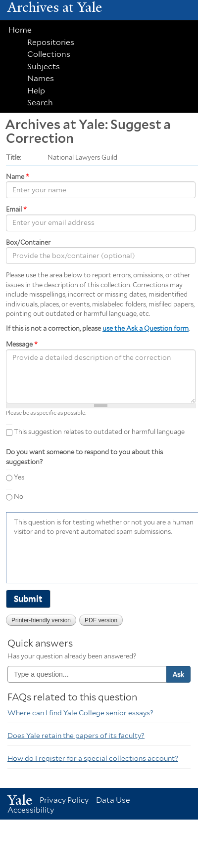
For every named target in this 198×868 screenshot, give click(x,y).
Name (18, 177)
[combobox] (87, 674)
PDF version (101, 620)
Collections (49, 54)
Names (41, 78)
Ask (178, 674)
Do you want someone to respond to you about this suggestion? (84, 457)
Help (36, 91)
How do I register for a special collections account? (93, 758)
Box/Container (28, 242)
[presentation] (89, 559)
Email (16, 209)
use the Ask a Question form (146, 328)
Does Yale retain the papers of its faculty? (76, 736)
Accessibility (31, 810)
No (19, 497)
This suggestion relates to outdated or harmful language (99, 432)
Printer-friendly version (41, 620)
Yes (19, 477)
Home (20, 30)
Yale (20, 800)
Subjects (44, 66)
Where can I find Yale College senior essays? (80, 713)
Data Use (113, 800)
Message (22, 344)
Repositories (51, 42)
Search (40, 103)
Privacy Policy (64, 800)
